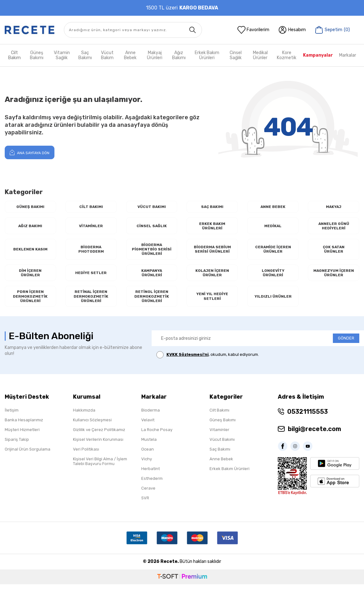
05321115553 (308, 416)
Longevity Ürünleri (273, 276)
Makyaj (334, 207)
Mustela (149, 444)
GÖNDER (346, 343)
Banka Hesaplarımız (24, 425)
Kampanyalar (318, 55)
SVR (145, 503)
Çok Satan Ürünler (334, 251)
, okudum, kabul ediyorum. (208, 360)
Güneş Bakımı (37, 55)
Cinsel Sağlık (236, 55)
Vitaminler (91, 227)
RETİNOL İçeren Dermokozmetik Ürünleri (152, 300)
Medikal (273, 227)
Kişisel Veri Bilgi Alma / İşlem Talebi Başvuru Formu (100, 466)
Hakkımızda (84, 415)
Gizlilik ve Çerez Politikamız (99, 434)
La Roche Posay (157, 434)
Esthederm (152, 483)
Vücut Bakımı (152, 207)
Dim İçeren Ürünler (30, 276)
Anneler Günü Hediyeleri (334, 227)
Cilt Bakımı (91, 207)
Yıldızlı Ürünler (273, 300)
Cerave (148, 493)
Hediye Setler (91, 276)
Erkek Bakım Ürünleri (207, 55)
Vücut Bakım (107, 55)
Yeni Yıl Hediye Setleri (212, 301)
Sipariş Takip (17, 444)
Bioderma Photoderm (91, 251)
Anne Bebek (130, 55)
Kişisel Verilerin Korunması (98, 444)
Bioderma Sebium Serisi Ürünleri (212, 251)
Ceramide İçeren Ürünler (273, 251)
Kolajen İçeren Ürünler (212, 276)
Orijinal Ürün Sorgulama (28, 454)
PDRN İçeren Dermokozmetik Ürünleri (30, 300)
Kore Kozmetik (287, 55)
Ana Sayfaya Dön (30, 152)
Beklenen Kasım (30, 251)
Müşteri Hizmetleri (22, 434)
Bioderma (151, 415)
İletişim (12, 415)
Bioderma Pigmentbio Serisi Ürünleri (152, 251)
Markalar (348, 55)
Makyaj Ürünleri (155, 55)
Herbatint (151, 473)
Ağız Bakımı (179, 55)
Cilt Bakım (14, 55)
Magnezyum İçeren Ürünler (334, 276)
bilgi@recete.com (314, 434)
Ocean (148, 454)
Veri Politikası (86, 454)
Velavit (148, 425)
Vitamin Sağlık (62, 55)
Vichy (147, 464)
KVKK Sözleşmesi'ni (188, 359)
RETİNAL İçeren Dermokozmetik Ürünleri (91, 300)
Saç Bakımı (85, 55)
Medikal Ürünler (260, 55)
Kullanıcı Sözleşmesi (92, 425)
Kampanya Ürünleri (152, 276)
